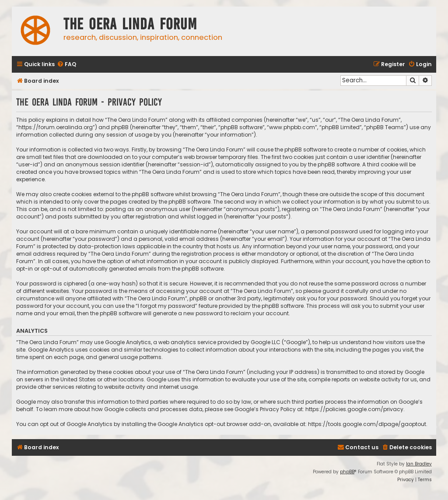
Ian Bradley (419, 464)
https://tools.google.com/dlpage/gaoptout (367, 424)
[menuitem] (66, 65)
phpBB (347, 472)
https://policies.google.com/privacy (354, 409)
